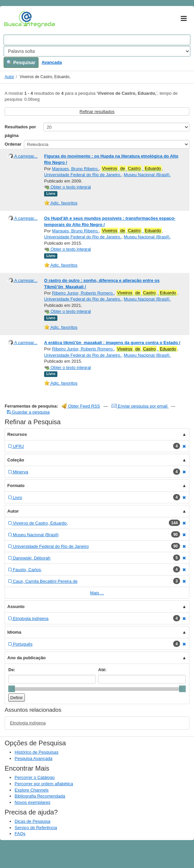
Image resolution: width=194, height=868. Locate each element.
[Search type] (97, 51)
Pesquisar (21, 62)
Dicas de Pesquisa (32, 821)
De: (12, 670)
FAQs (20, 834)
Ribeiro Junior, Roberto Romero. (83, 293)
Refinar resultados (97, 112)
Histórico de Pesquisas (36, 752)
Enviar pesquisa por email (140, 406)
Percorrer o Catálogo (35, 777)
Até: (102, 670)
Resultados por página (20, 131)
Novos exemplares (32, 802)
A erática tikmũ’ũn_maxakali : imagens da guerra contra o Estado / (112, 343)
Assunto (16, 607)
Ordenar (13, 144)
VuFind (14, 19)
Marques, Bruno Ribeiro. (75, 169)
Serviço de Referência (36, 828)
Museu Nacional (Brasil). (147, 175)
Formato (16, 486)
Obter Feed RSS (81, 406)
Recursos (17, 434)
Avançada (52, 62)
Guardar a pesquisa (28, 412)
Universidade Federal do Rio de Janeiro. (83, 175)
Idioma (14, 632)
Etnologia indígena (28, 723)
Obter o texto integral (67, 187)
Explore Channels (32, 790)
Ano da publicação (27, 658)
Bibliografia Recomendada (40, 796)
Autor (9, 77)
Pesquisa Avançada (33, 758)
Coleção (16, 460)
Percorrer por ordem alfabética (44, 784)
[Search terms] (97, 40)
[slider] (12, 689)
